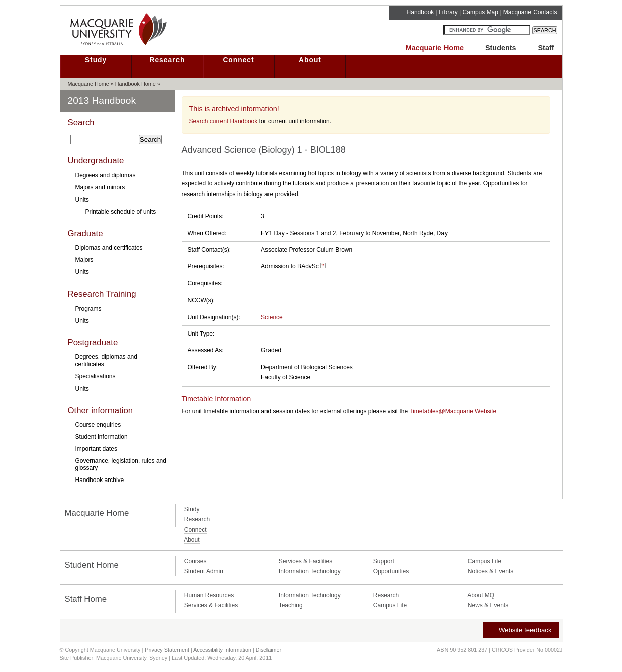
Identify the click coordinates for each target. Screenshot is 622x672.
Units (82, 200)
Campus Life (484, 561)
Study (96, 60)
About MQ (481, 595)
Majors (84, 260)
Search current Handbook (224, 121)
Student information (102, 437)
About (310, 60)
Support (384, 561)
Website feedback (520, 630)
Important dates (96, 449)
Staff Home (86, 599)
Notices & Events (491, 571)
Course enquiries (98, 425)
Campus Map (480, 12)
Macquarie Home (435, 48)
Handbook (421, 12)
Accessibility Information (222, 650)
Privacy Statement (167, 650)
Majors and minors (100, 187)
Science (272, 317)
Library (448, 12)
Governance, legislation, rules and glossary (121, 464)
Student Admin (204, 571)
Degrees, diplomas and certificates (106, 360)
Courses (195, 561)
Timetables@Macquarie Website (453, 411)
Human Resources (209, 595)
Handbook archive (100, 480)
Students (501, 48)
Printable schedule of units (121, 212)
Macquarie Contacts (530, 12)
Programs (88, 309)
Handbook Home (136, 84)
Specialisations (96, 376)
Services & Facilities (305, 561)
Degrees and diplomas (106, 175)
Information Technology (310, 571)
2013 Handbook (102, 100)
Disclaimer (269, 650)
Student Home (92, 565)
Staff (546, 48)
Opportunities (391, 571)
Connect (238, 60)
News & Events (488, 605)
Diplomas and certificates (109, 248)
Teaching (291, 605)
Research (167, 60)
